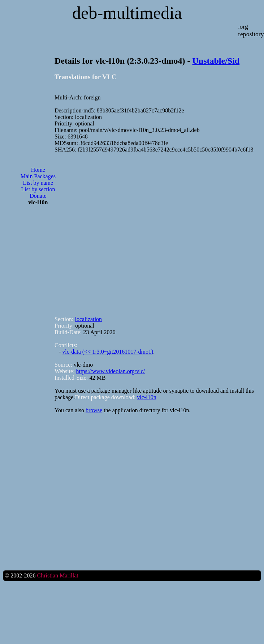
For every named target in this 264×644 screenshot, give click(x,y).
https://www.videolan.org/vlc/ (111, 371)
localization (88, 319)
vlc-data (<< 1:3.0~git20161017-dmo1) (108, 352)
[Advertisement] (96, 231)
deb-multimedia (127, 13)
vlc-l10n (146, 397)
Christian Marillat (57, 575)
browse (94, 410)
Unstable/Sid (216, 61)
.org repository (251, 30)
